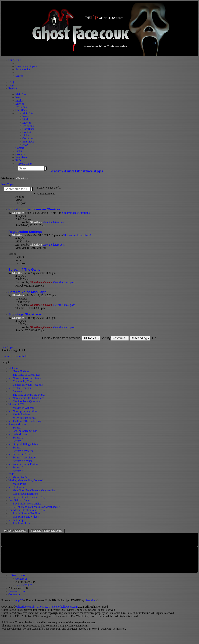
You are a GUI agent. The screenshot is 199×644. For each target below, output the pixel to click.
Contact (27, 132)
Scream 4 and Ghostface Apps (76, 171)
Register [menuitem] (13, 88)
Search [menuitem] (19, 76)
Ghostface (22, 178)
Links (26, 135)
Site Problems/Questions (76, 213)
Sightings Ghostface (25, 314)
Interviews (28, 142)
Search (45, 168)
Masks (19, 101)
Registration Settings (25, 232)
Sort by (115, 338)
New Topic (8, 184)
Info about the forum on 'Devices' (35, 209)
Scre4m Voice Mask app (27, 292)
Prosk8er (91, 600)
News (19, 97)
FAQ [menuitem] (11, 82)
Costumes (28, 138)
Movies (20, 104)
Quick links (15, 60)
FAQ (25, 145)
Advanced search (33, 190)
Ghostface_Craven (41, 282)
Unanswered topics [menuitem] (26, 66)
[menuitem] (21, 579)
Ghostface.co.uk (26, 607)
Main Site (21, 94)
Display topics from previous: (71, 338)
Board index (25, 164)
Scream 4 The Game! (25, 269)
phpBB (19, 600)
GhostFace (21, 110)
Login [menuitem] (12, 85)
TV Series (21, 107)
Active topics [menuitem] (23, 69)
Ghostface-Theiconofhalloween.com (57, 607)
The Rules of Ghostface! (77, 235)
